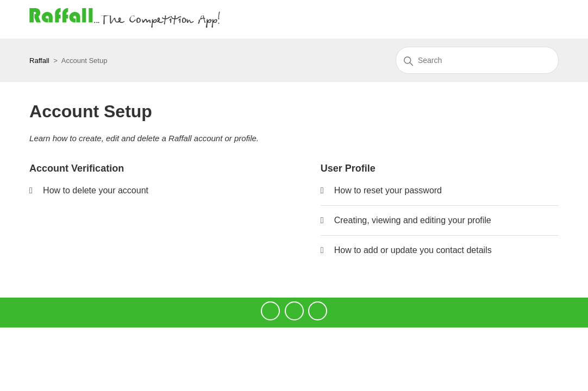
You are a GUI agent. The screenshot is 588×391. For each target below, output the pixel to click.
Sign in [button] (542, 19)
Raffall (39, 61)
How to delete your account (96, 190)
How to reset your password (388, 190)
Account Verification (77, 168)
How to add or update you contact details (413, 250)
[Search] (477, 60)
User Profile (348, 168)
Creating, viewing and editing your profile (413, 220)
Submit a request (488, 19)
